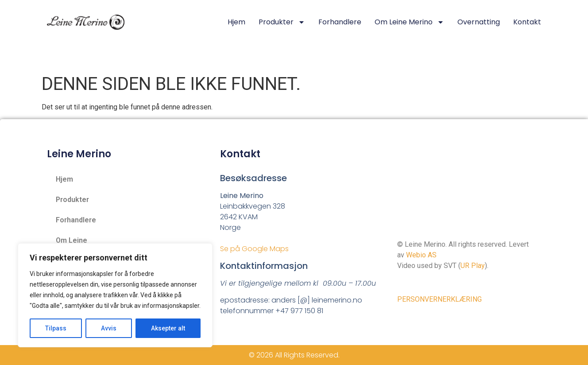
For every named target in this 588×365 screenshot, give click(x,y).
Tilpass (56, 328)
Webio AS (421, 255)
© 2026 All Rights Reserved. (294, 355)
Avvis (109, 328)
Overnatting (479, 22)
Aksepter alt (168, 328)
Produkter (282, 22)
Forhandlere (340, 22)
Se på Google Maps (254, 249)
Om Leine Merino (409, 22)
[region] (115, 295)
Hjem (236, 22)
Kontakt (527, 22)
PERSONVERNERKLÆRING (439, 299)
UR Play (473, 266)
